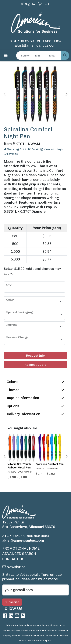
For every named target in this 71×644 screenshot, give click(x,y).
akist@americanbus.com (36, 45)
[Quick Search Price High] (54, 56)
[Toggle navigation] (6, 56)
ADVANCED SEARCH (19, 554)
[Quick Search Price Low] (40, 56)
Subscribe (12, 602)
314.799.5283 (22, 41)
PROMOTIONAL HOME (21, 548)
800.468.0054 (49, 41)
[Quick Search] (25, 56)
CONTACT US (13, 559)
